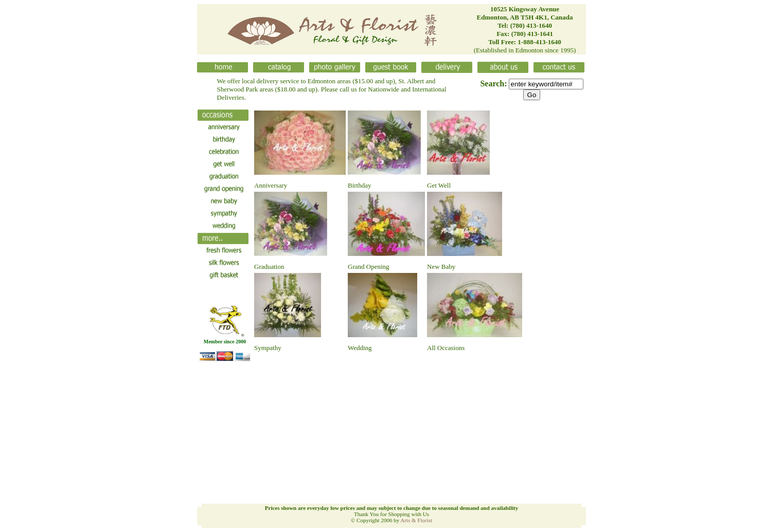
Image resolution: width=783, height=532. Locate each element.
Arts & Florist (416, 520)
